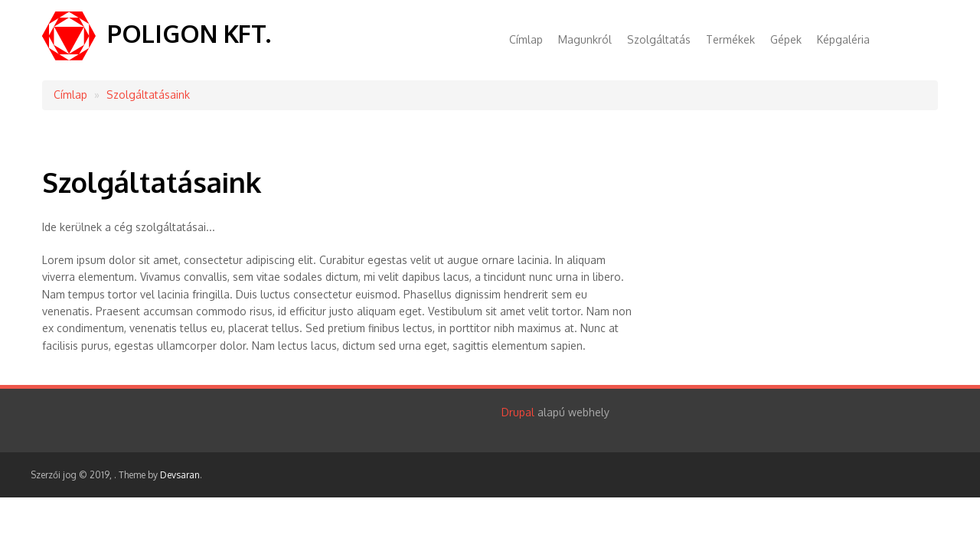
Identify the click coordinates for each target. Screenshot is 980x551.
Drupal (518, 412)
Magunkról (585, 39)
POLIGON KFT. (189, 33)
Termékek (730, 39)
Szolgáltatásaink (148, 95)
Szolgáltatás (659, 39)
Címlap (526, 39)
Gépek (786, 39)
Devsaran (180, 475)
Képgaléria (843, 39)
